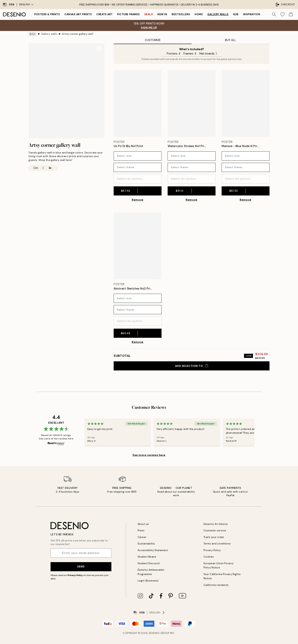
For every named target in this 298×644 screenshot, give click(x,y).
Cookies (209, 557)
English (26, 4)
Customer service (215, 530)
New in (162, 14)
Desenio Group (159, 633)
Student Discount (149, 563)
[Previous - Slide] (80, 432)
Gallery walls (218, 14)
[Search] (274, 14)
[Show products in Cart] (291, 14)
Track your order (214, 537)
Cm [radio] (36, 168)
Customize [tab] (153, 40)
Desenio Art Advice (216, 524)
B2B (236, 14)
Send (81, 566)
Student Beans (147, 557)
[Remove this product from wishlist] (160, 146)
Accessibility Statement (153, 550)
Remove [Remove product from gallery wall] (138, 200)
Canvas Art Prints (78, 14)
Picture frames (128, 14)
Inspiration (252, 14)
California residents (216, 585)
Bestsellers (181, 14)
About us (143, 524)
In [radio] (50, 168)
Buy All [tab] (231, 40)
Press (141, 530)
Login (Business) (148, 581)
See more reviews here (149, 455)
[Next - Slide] (259, 432)
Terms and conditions (217, 544)
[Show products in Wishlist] (282, 14)
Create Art (104, 14)
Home (199, 14)
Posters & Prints (47, 14)
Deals (149, 14)
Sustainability (146, 544)
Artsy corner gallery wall (78, 34)
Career (142, 537)
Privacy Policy (75, 575)
